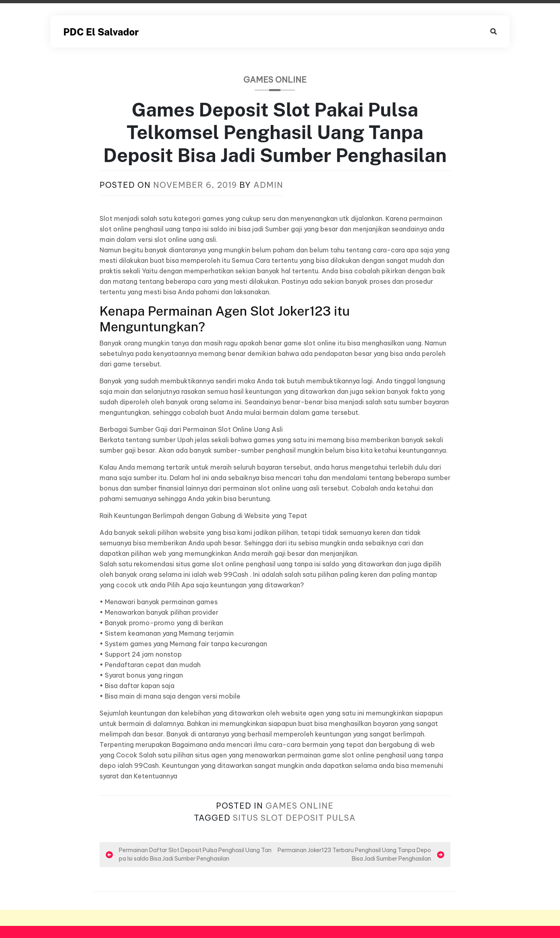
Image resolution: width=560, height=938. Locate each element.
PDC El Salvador (101, 32)
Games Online (275, 80)
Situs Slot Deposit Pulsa (294, 818)
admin (268, 185)
